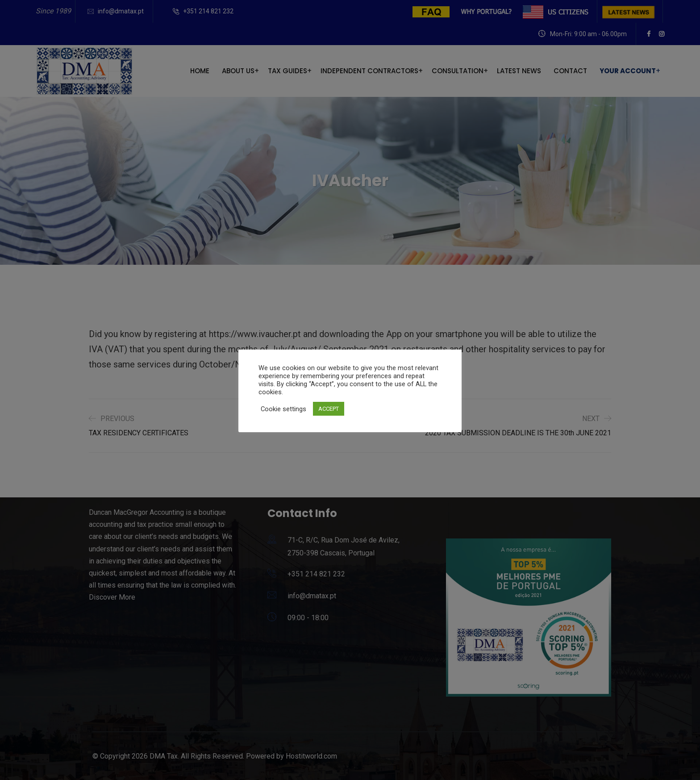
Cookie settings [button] (283, 409)
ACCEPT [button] (329, 409)
